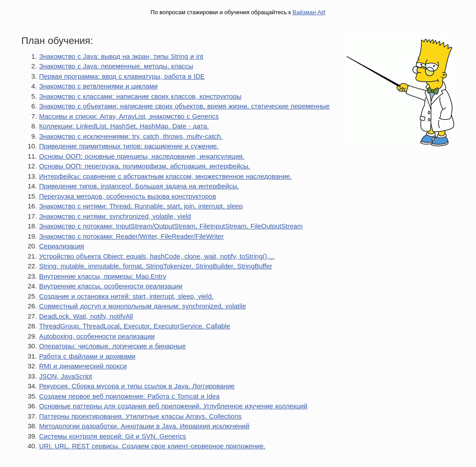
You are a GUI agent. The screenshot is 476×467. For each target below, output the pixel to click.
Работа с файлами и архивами (87, 356)
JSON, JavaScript (65, 376)
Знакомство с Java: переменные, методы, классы (116, 66)
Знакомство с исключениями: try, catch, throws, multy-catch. (131, 136)
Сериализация (62, 246)
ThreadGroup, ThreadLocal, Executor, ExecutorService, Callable (135, 326)
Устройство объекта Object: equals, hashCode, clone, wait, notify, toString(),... (157, 256)
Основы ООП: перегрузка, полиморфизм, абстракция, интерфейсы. (145, 166)
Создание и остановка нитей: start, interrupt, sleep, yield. (126, 296)
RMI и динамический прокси (83, 366)
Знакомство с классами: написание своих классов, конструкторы (140, 96)
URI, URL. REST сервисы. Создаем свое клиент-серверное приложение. (152, 446)
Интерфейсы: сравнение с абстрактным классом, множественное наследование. (165, 176)
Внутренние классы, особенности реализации (111, 286)
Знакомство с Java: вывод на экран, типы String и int (121, 56)
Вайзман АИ (309, 12)
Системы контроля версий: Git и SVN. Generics (113, 436)
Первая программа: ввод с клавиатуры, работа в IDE (122, 76)
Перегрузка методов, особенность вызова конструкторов (128, 196)
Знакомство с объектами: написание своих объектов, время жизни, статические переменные (184, 106)
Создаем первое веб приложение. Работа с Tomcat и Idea (129, 396)
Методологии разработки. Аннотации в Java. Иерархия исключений (144, 426)
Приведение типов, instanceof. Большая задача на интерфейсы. (139, 186)
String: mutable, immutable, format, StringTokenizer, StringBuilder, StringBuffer (156, 266)
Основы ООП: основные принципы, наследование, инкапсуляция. (142, 156)
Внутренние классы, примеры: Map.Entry (103, 276)
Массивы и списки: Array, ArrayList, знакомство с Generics (129, 116)
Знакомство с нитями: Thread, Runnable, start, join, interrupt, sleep (141, 206)
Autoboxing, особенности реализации (97, 336)
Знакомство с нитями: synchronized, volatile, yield (115, 216)
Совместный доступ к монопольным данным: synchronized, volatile (143, 306)
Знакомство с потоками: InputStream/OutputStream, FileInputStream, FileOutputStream (171, 226)
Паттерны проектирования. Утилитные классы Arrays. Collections (140, 416)
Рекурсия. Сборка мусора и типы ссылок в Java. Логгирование (137, 386)
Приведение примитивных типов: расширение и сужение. (129, 146)
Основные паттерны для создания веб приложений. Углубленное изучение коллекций (173, 406)
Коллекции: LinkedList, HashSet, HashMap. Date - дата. (124, 126)
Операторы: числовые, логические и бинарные (112, 346)
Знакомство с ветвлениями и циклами (98, 86)
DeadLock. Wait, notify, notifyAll (86, 316)
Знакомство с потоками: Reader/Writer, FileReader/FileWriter (131, 236)
